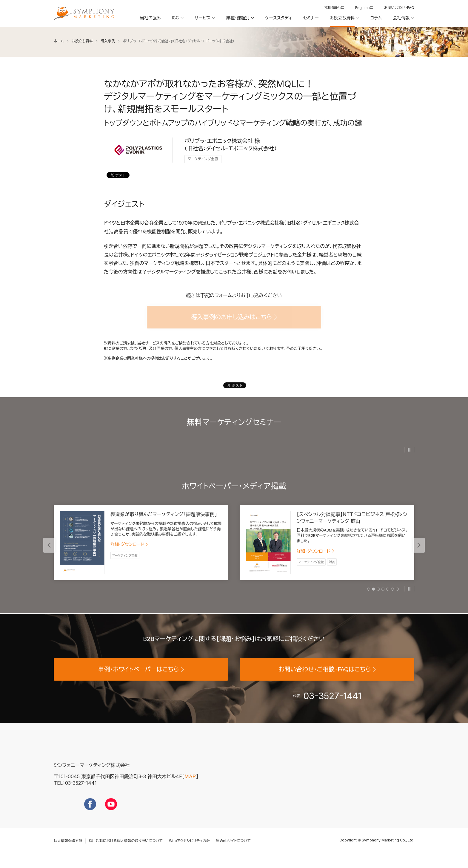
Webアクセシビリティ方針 (189, 852)
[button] (177, 20)
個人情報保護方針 (68, 852)
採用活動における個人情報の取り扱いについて (126, 852)
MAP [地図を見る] (190, 787)
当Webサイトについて (233, 852)
